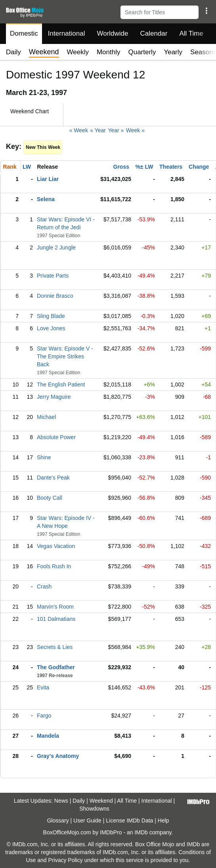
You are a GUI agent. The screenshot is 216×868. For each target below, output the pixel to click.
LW (27, 167)
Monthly (109, 52)
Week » (135, 130)
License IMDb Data (129, 820)
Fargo (44, 716)
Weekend (101, 801)
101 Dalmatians (56, 619)
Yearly (173, 52)
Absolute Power (56, 437)
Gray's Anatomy (58, 756)
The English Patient (61, 385)
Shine (44, 457)
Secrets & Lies (55, 647)
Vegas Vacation (56, 546)
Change (199, 167)
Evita (43, 687)
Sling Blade (51, 316)
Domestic (24, 33)
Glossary (58, 820)
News (61, 801)
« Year (98, 130)
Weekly (78, 52)
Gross (121, 167)
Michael (46, 417)
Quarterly (142, 52)
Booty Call (50, 498)
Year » (116, 130)
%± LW (144, 167)
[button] (206, 11)
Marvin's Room (55, 607)
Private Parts (53, 276)
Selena (46, 199)
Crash (44, 586)
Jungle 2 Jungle (56, 247)
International (67, 33)
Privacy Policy (66, 860)
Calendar (154, 33)
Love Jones (51, 328)
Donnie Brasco (55, 296)
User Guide (87, 820)
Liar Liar (48, 179)
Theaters (171, 167)
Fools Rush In (54, 566)
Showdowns (94, 809)
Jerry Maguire (54, 397)
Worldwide (112, 33)
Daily (13, 52)
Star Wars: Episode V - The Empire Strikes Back (65, 356)
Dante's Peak (53, 478)
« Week (79, 130)
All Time (191, 33)
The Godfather (56, 667)
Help (163, 820)
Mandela (48, 736)
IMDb (141, 832)
